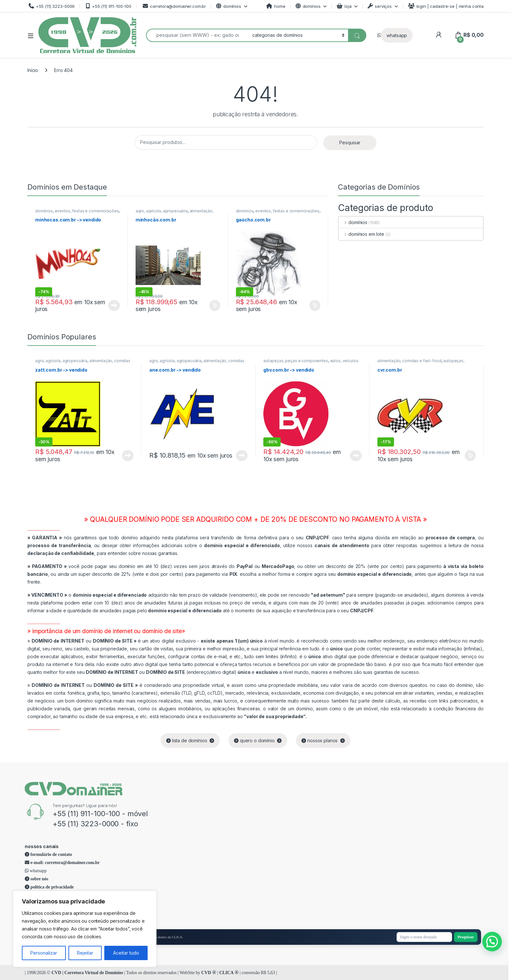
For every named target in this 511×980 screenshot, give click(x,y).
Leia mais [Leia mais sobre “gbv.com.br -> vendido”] (356, 456)
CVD (209, 973)
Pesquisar (350, 142)
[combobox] (197, 35)
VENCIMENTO (47, 595)
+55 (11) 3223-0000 (51, 6)
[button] (492, 942)
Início (33, 70)
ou (85, 641)
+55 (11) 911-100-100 (108, 6)
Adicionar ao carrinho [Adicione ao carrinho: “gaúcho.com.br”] (315, 305)
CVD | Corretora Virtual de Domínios (87, 973)
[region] (85, 929)
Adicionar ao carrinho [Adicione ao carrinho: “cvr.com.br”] (470, 456)
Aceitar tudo (126, 953)
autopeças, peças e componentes (296, 361)
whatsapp (397, 35)
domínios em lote (361, 234)
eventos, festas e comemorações (87, 211)
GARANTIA (45, 538)
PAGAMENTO (47, 566)
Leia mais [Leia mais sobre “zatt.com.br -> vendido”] (128, 456)
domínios (229, 6)
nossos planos (323, 740)
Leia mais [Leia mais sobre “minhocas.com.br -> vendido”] (114, 305)
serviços (380, 6)
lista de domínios (190, 740)
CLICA (229, 973)
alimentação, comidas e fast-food (175, 213)
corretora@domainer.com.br (174, 6)
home (276, 6)
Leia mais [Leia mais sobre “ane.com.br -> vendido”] (242, 456)
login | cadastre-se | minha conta (446, 6)
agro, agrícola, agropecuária (162, 211)
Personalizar (44, 953)
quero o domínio (258, 740)
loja (344, 6)
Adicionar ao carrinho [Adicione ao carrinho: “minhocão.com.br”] (215, 305)
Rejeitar (85, 953)
